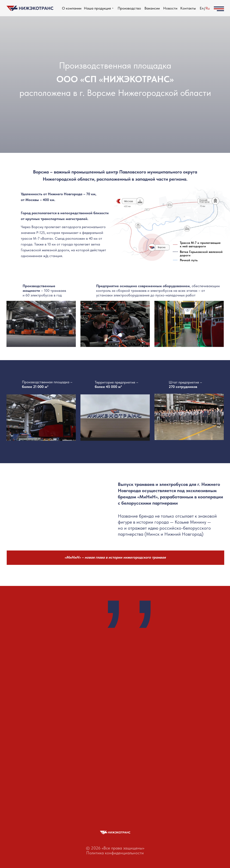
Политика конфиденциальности (115, 853)
